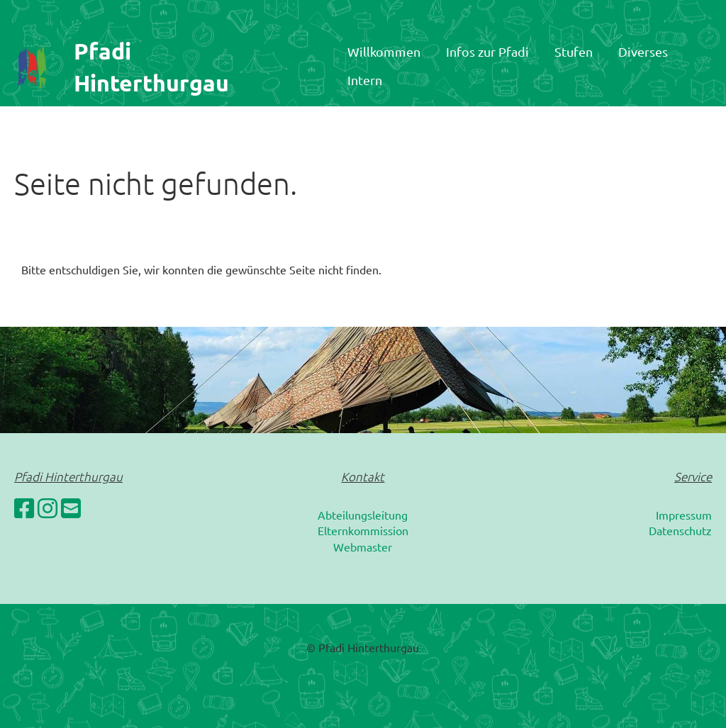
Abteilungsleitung (363, 515)
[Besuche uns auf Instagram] (48, 508)
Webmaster (363, 547)
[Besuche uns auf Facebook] (24, 508)
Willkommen (384, 51)
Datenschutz (680, 530)
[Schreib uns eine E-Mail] (71, 508)
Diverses (643, 51)
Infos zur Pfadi (487, 51)
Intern (365, 80)
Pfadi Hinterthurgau (151, 67)
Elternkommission (363, 530)
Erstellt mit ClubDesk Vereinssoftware (363, 665)
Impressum (684, 515)
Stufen (574, 51)
